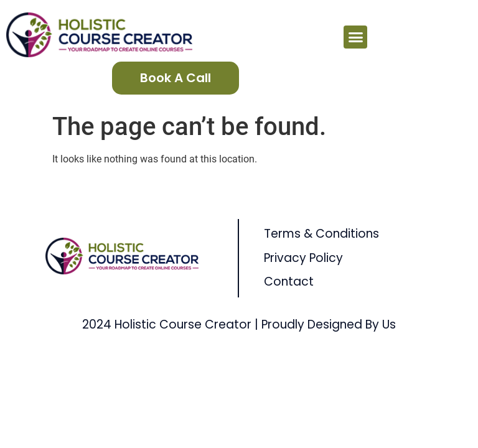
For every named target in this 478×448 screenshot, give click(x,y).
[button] (355, 37)
